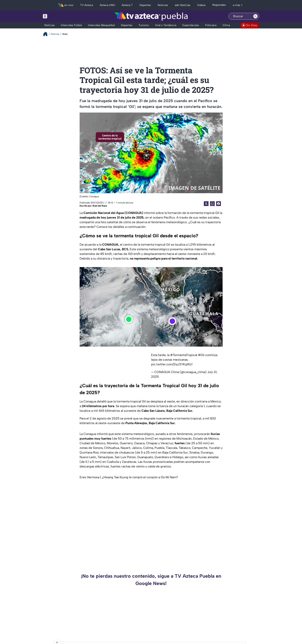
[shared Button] (212, 204)
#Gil (201, 355)
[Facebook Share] (219, 204)
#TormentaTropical (184, 355)
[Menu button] (58, 16)
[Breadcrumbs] (47, 34)
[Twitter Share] (206, 204)
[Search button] (255, 16)
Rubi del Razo (100, 206)
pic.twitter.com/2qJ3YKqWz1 (172, 364)
